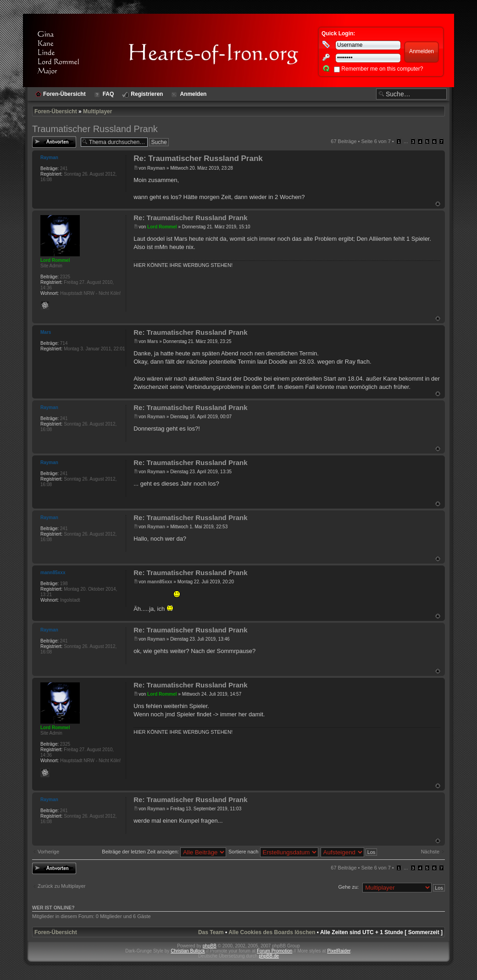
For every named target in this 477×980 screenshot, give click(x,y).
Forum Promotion (275, 951)
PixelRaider (339, 951)
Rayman (156, 168)
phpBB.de (269, 956)
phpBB (210, 946)
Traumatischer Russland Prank (95, 129)
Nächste (430, 852)
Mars (153, 341)
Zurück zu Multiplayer (62, 886)
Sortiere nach (273, 852)
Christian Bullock (188, 951)
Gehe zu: (348, 887)
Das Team (211, 932)
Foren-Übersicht (56, 111)
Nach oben (438, 204)
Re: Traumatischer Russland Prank (198, 158)
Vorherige (48, 852)
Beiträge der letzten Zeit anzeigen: (164, 852)
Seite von (376, 141)
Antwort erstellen (54, 142)
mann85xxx (160, 582)
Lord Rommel (162, 227)
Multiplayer (97, 111)
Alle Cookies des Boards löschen (272, 932)
